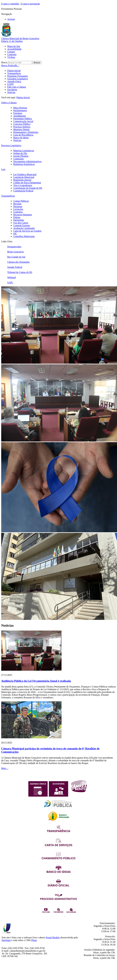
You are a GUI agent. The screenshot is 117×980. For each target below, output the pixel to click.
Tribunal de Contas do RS (20, 272)
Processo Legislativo (11, 145)
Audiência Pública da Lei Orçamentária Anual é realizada (36, 681)
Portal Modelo (53, 938)
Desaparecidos (14, 247)
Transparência (14, 73)
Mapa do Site (14, 46)
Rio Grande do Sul (16, 257)
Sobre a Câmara (9, 103)
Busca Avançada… (10, 65)
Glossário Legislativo (18, 79)
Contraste (12, 54)
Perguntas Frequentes (18, 76)
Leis (3, 169)
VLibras (11, 57)
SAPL (10, 283)
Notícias (11, 92)
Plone (34, 940)
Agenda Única (14, 81)
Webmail (12, 277)
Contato (11, 52)
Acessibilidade (14, 49)
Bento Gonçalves (16, 252)
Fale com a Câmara (17, 87)
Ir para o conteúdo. (10, 4)
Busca (4, 62)
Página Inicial (14, 71)
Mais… (5, 768)
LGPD (10, 84)
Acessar (11, 19)
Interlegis (6, 940)
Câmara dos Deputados (18, 262)
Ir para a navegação (31, 4)
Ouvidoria (12, 90)
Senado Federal (15, 267)
